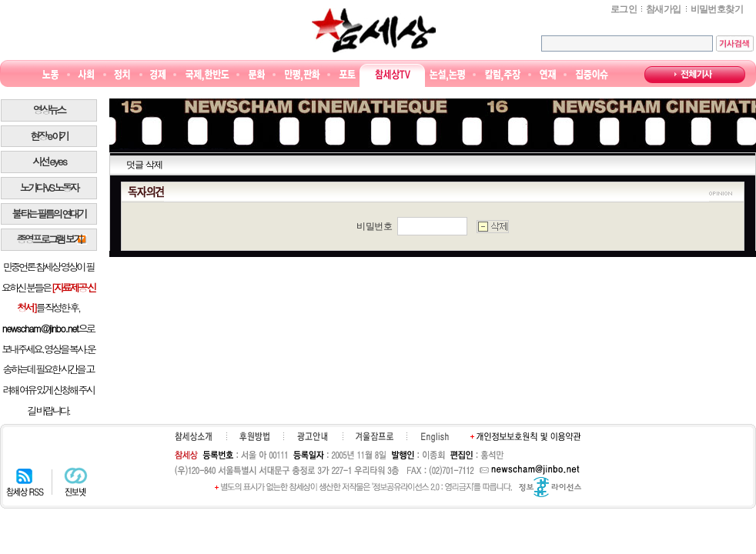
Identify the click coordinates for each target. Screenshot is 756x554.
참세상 (374, 30)
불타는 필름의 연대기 (49, 214)
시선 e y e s (49, 161)
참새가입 (664, 9)
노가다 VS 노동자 (49, 187)
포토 (347, 75)
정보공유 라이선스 (550, 487)
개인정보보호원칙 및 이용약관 (526, 436)
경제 (158, 75)
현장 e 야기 (49, 136)
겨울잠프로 (375, 436)
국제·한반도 (207, 75)
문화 (257, 75)
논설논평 (447, 75)
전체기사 (695, 75)
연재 (548, 75)
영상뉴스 (49, 110)
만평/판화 (303, 75)
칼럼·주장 (503, 75)
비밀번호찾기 (717, 9)
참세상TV (393, 75)
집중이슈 (592, 75)
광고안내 (312, 436)
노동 (50, 75)
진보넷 (76, 482)
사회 (86, 75)
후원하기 (254, 436)
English (435, 437)
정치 (122, 75)
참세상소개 (193, 436)
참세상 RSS (25, 482)
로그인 (624, 9)
